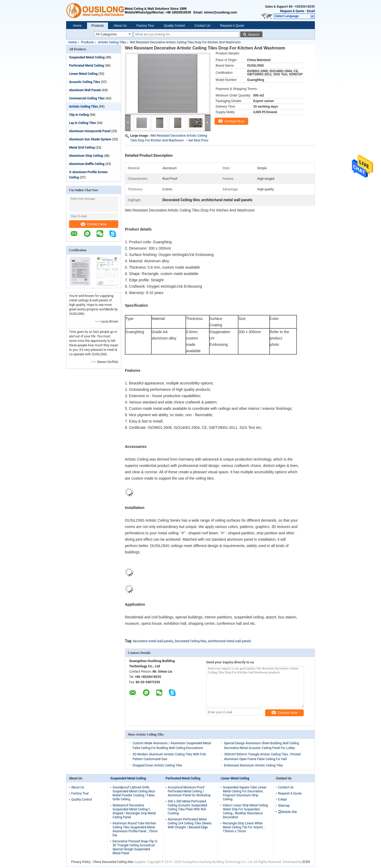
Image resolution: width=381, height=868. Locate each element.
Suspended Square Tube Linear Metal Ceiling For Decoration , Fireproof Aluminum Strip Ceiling (245, 793)
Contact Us (203, 26)
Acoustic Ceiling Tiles (85, 82)
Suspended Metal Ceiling (87, 57)
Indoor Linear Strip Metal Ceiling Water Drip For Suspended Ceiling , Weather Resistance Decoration (245, 811)
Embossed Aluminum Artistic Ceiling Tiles (254, 765)
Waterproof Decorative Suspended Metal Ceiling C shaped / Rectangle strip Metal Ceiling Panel (134, 811)
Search (253, 35)
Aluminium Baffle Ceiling (87, 164)
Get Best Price (198, 140)
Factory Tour (145, 26)
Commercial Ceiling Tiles (87, 98)
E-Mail (282, 800)
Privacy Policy (81, 862)
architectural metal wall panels (230, 641)
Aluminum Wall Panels (85, 90)
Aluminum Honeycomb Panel (90, 131)
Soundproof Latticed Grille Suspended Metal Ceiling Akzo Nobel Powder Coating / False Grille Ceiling (134, 793)
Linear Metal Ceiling (83, 74)
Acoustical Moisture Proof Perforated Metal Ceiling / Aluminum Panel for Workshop (189, 791)
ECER (306, 862)
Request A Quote (292, 11)
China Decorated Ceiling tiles (113, 862)
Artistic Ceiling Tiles (112, 42)
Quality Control (174, 26)
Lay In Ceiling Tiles (83, 123)
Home (77, 26)
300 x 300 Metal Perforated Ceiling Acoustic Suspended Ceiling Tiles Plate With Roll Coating (187, 807)
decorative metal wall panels (153, 641)
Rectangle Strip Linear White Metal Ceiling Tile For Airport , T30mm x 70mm (244, 827)
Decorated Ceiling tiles (190, 641)
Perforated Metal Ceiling (87, 66)
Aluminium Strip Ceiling (86, 156)
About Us (120, 26)
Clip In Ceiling (79, 115)
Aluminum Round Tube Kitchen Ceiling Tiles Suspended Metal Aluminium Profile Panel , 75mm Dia (135, 829)
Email (311, 11)
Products (97, 26)
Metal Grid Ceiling (82, 148)
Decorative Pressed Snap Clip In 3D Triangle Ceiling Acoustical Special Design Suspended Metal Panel (135, 847)
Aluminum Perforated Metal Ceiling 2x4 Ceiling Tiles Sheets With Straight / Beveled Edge (190, 823)
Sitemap (284, 806)
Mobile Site (288, 812)
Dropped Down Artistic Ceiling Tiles (157, 765)
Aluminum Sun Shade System (90, 139)
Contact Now (94, 224)
